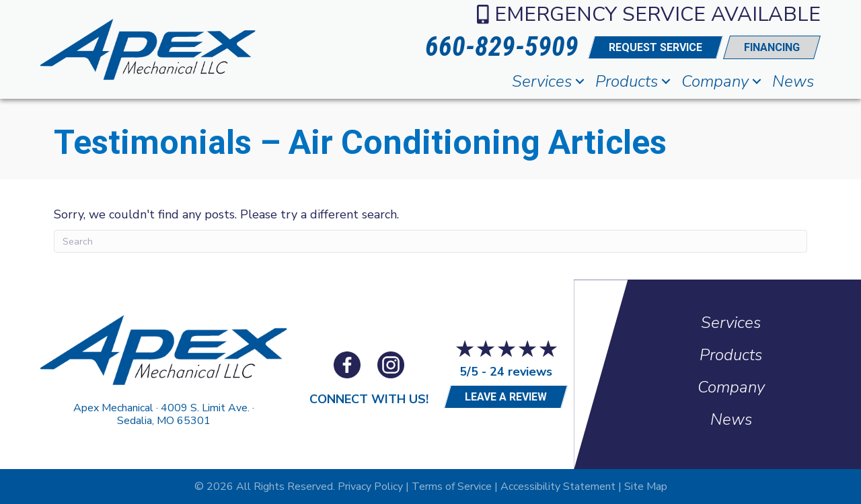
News (793, 81)
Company (715, 81)
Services (542, 81)
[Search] (430, 241)
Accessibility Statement (558, 487)
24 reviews (521, 372)
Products (627, 81)
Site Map (646, 487)
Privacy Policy (370, 487)
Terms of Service (452, 487)
